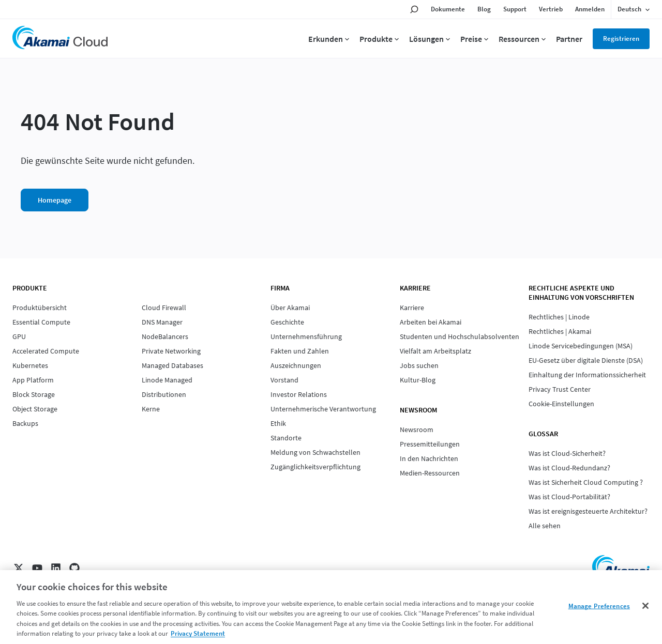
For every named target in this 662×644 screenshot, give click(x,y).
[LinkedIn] (56, 568)
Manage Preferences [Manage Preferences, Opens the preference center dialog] (599, 606)
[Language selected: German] (634, 9)
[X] (19, 568)
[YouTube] (37, 568)
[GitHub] (74, 568)
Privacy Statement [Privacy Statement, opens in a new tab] (198, 633)
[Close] (645, 606)
